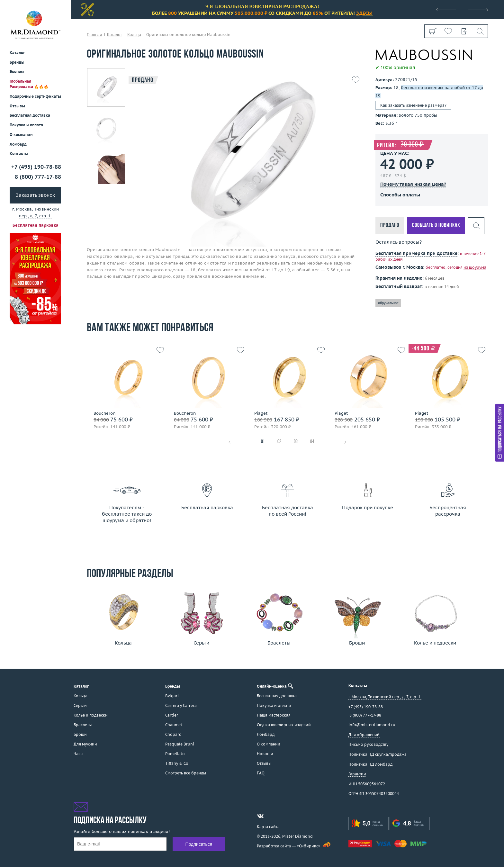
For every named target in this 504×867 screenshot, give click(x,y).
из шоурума (475, 267)
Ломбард (18, 144)
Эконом (17, 72)
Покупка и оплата (26, 125)
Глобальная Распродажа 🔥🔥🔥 (29, 84)
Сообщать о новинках (436, 226)
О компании (21, 135)
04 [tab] (312, 442)
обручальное (388, 303)
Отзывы (17, 106)
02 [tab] (279, 442)
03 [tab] (296, 442)
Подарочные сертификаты (35, 96)
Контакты (19, 154)
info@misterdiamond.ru (372, 725)
